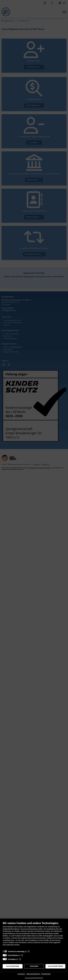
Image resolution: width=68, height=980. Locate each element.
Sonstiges (12, 959)
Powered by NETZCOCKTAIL (34, 978)
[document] (34, 935)
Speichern (34, 966)
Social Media (13, 955)
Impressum (21, 974)
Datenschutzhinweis (33, 974)
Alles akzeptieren (55, 966)
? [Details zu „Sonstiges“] (20, 959)
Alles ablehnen (13, 966)
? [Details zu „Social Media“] (22, 955)
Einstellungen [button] (46, 974)
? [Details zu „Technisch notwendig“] (29, 951)
